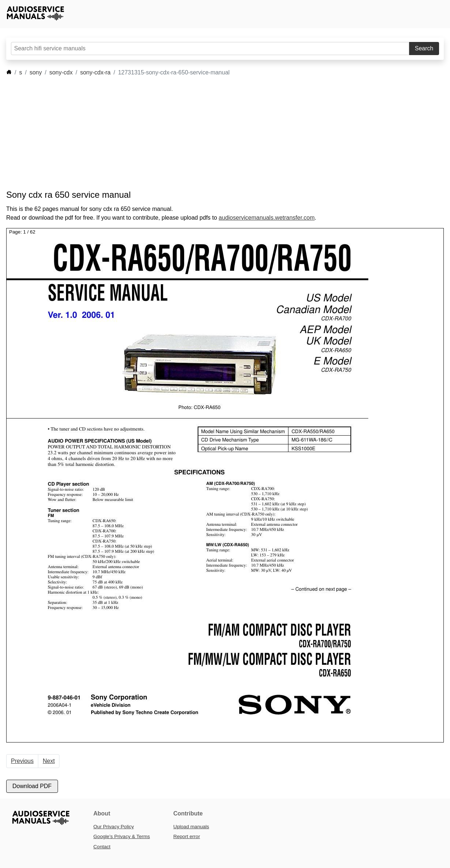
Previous (22, 761)
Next (49, 761)
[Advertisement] (214, 133)
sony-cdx (61, 72)
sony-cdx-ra (96, 72)
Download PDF (32, 786)
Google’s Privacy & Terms (122, 836)
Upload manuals (191, 827)
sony (36, 72)
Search (424, 48)
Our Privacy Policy (114, 827)
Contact (102, 847)
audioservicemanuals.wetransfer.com (267, 218)
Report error (187, 836)
